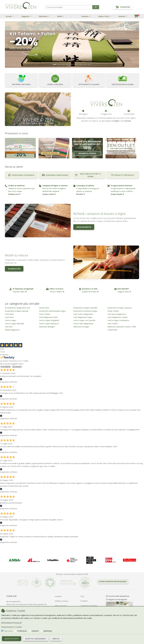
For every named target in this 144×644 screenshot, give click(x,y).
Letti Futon (9, 317)
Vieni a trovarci (61, 606)
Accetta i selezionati (36, 639)
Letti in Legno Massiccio (49, 323)
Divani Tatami (113, 311)
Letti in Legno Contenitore (118, 320)
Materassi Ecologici (81, 327)
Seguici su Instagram (117, 599)
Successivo (17, 367)
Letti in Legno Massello (14, 323)
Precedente (6, 367)
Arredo (9, 16)
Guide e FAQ (104, 16)
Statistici (35, 631)
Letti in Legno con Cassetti (84, 320)
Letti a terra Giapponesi (83, 314)
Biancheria (43, 16)
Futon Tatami (45, 314)
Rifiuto (56, 639)
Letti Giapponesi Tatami (117, 317)
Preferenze (22, 631)
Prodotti (84, 601)
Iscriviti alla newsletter (118, 596)
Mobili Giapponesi (12, 330)
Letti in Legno (11, 320)
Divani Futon (44, 308)
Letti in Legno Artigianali (49, 320)
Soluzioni (85, 16)
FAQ (82, 596)
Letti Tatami (113, 323)
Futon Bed (9, 314)
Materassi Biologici (47, 327)
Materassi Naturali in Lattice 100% (122, 327)
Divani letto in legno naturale (17, 311)
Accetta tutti (12, 639)
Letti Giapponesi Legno (83, 317)
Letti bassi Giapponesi (117, 314)
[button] (96, 7)
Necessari (8, 631)
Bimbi (60, 16)
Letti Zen (9, 327)
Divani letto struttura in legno (85, 311)
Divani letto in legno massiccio (120, 308)
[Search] (69, 7)
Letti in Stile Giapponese (83, 323)
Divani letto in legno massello (85, 308)
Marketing (48, 631)
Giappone (26, 16)
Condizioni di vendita (89, 606)
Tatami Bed (112, 330)
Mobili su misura (61, 601)
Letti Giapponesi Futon (48, 317)
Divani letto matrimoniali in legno (52, 311)
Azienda (122, 16)
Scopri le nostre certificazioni (113, 581)
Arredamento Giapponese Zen (17, 308)
